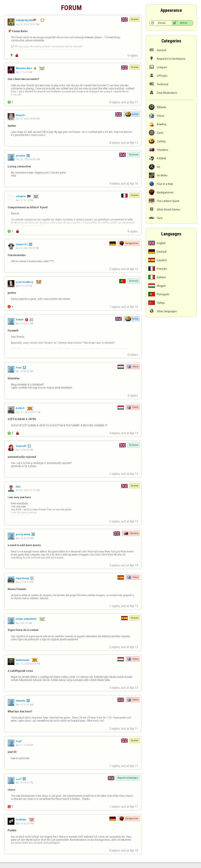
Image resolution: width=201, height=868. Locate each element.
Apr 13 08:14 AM (25, 582)
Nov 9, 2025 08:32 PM (27, 248)
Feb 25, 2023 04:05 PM (28, 159)
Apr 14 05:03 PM (24, 371)
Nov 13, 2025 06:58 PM (28, 664)
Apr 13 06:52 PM (24, 450)
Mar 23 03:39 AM (25, 538)
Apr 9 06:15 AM (24, 623)
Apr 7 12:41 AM (24, 72)
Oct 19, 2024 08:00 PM (28, 119)
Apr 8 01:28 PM (24, 286)
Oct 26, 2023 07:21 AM (28, 490)
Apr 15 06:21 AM (25, 323)
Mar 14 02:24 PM (25, 823)
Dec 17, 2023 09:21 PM (28, 412)
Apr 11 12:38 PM (24, 745)
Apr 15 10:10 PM (24, 200)
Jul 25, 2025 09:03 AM (28, 24)
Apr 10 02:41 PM (24, 783)
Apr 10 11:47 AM (25, 705)
